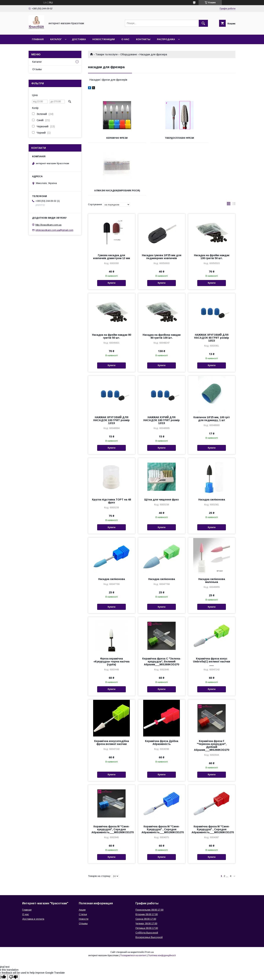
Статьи (83, 864)
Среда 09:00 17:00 (146, 869)
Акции (82, 860)
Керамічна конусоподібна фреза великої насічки (112, 692)
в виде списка (234, 154)
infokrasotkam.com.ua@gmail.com (54, 230)
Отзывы (37, 69)
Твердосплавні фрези (162, 138)
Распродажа (166, 39)
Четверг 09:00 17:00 (146, 873)
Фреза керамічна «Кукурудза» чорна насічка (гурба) (111, 611)
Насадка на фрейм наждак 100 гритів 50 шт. (212, 207)
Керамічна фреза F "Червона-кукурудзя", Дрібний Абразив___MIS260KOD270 (212, 695)
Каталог (56, 39)
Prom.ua (149, 902)
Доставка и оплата (33, 869)
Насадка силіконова (212, 450)
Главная (38, 39)
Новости (84, 869)
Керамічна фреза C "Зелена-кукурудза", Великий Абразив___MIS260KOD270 (162, 611)
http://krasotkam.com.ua (48, 225)
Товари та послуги (106, 54)
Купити (111, 233)
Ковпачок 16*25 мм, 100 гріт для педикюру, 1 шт (212, 369)
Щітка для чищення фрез (162, 450)
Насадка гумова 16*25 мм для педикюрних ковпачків (162, 207)
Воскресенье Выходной (149, 887)
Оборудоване (129, 54)
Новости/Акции (104, 39)
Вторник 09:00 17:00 (147, 864)
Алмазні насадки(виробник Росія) (212, 139)
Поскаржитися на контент (133, 905)
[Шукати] (203, 23)
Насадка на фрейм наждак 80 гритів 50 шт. (112, 286)
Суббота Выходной (147, 883)
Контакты (143, 39)
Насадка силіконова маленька (212, 530)
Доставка (79, 39)
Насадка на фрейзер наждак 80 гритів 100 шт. (162, 286)
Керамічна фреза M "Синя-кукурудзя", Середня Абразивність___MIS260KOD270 (112, 779)
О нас (125, 39)
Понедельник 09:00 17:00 (149, 860)
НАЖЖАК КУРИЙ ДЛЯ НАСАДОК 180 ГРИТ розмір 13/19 (162, 370)
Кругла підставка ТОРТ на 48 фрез (111, 451)
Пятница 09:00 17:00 (147, 878)
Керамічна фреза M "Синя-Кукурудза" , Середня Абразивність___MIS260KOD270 (162, 779)
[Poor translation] (13, 927)
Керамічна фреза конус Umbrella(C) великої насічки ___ (212, 611)
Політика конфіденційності (162, 905)
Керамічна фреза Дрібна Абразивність (162, 692)
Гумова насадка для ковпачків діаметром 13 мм (112, 207)
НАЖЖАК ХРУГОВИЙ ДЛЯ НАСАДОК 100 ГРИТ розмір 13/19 (111, 370)
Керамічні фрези (111, 138)
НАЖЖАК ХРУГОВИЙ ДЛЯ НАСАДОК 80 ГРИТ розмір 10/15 (212, 288)
